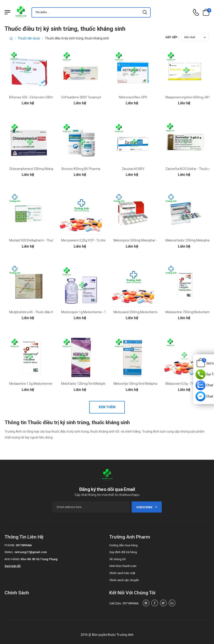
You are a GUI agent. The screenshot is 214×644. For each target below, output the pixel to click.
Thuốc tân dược (29, 38)
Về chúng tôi (117, 559)
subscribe (147, 507)
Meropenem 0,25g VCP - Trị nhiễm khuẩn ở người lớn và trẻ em (105, 240)
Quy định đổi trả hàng (123, 552)
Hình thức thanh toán (123, 566)
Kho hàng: (12, 559)
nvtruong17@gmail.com (31, 552)
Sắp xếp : (172, 37)
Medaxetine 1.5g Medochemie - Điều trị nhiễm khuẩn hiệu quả (52, 384)
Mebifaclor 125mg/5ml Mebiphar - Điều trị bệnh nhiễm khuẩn (104, 384)
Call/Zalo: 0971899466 (124, 603)
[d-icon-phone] (196, 12)
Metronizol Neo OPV (133, 97)
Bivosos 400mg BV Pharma (81, 169)
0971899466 (24, 545)
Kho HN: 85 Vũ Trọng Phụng (39, 559)
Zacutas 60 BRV (133, 169)
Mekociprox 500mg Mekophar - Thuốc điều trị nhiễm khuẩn (154, 240)
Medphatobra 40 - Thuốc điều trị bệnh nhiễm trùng (44, 312)
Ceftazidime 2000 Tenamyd (81, 97)
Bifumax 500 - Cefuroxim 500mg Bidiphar (38, 97)
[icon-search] (145, 12)
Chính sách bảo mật (122, 573)
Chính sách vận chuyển (124, 580)
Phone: (10, 545)
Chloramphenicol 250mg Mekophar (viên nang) (42, 169)
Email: (9, 552)
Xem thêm (107, 407)
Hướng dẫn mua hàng (123, 545)
